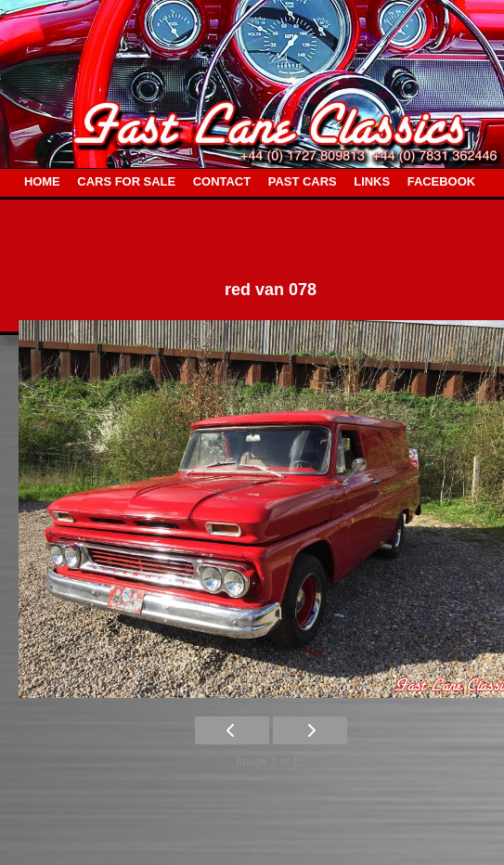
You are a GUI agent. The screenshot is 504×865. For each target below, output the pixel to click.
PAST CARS (303, 181)
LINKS (372, 181)
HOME (42, 181)
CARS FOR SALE (126, 181)
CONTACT (222, 181)
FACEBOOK (441, 181)
